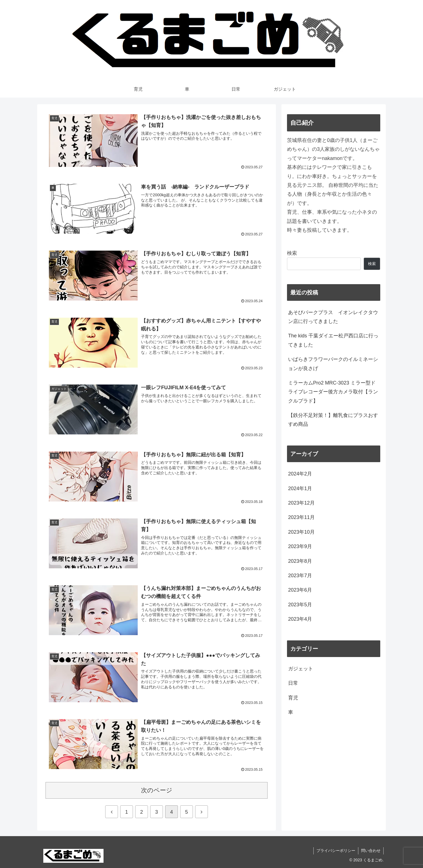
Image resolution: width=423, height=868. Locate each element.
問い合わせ (371, 851)
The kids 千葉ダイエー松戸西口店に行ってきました (333, 340)
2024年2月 (300, 474)
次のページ (157, 790)
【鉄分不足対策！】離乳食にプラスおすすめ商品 (333, 420)
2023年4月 (300, 619)
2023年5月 (300, 605)
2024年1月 (300, 488)
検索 (292, 253)
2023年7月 (300, 576)
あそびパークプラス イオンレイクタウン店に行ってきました (333, 317)
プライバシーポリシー (336, 851)
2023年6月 (300, 590)
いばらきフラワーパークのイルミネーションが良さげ (333, 364)
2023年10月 (301, 532)
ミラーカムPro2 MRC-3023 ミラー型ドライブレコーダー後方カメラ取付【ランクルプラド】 (333, 392)
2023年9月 (300, 546)
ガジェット (301, 669)
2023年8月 (300, 561)
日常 (293, 683)
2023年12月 (301, 503)
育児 (293, 698)
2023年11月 (301, 517)
